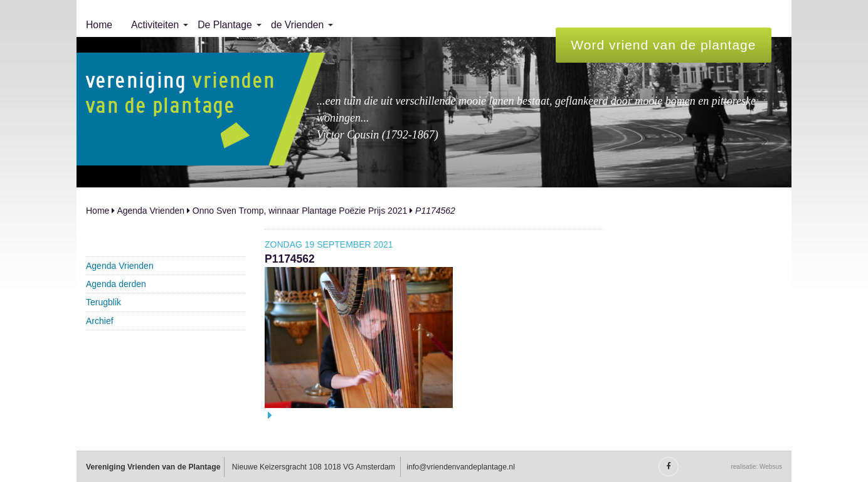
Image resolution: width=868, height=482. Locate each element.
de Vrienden (297, 25)
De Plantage (225, 25)
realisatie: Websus (756, 467)
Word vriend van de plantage (663, 45)
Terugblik (103, 302)
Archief (100, 321)
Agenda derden (116, 284)
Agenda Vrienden (151, 211)
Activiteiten (155, 25)
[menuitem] (99, 25)
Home (99, 25)
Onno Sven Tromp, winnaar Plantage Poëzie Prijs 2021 (300, 211)
